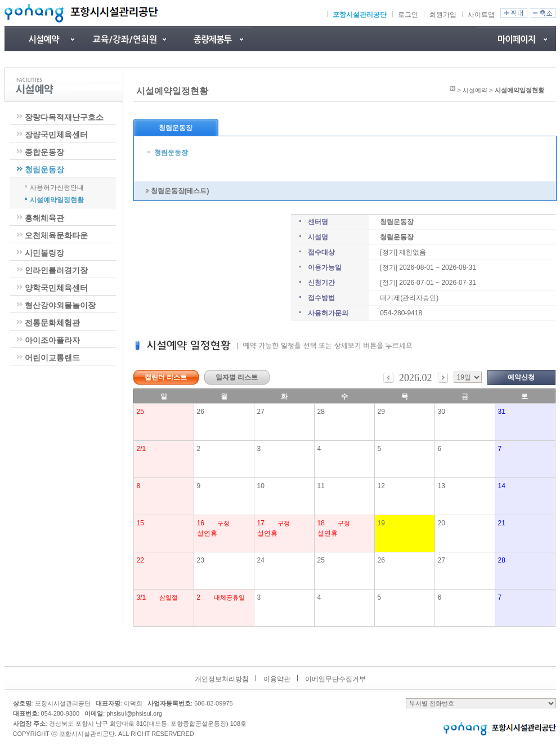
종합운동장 (44, 152)
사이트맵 (481, 15)
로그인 (408, 15)
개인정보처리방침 (222, 679)
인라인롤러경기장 (56, 270)
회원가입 (443, 15)
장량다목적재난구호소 (64, 117)
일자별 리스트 (237, 377)
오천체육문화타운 (56, 235)
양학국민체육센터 (56, 288)
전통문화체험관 (52, 323)
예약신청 (521, 377)
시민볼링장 (44, 253)
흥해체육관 (44, 218)
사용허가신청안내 (57, 187)
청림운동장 (44, 169)
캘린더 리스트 (166, 377)
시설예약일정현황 (57, 199)
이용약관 (277, 679)
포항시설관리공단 (360, 15)
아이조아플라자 (52, 340)
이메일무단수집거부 (335, 679)
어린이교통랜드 (52, 358)
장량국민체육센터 (56, 135)
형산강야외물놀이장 (60, 305)
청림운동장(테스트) (180, 191)
